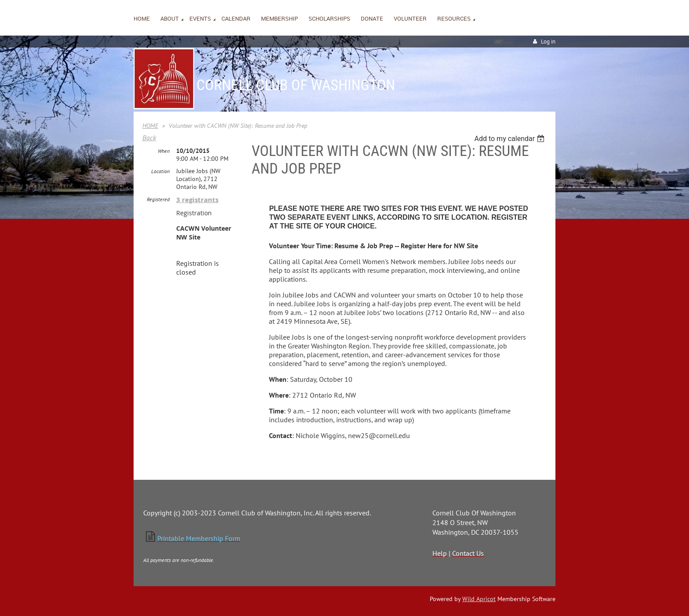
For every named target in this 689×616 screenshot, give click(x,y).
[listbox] (510, 139)
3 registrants (197, 200)
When (164, 151)
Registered (158, 199)
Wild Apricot (479, 599)
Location (160, 171)
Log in (548, 42)
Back (149, 138)
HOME (150, 126)
